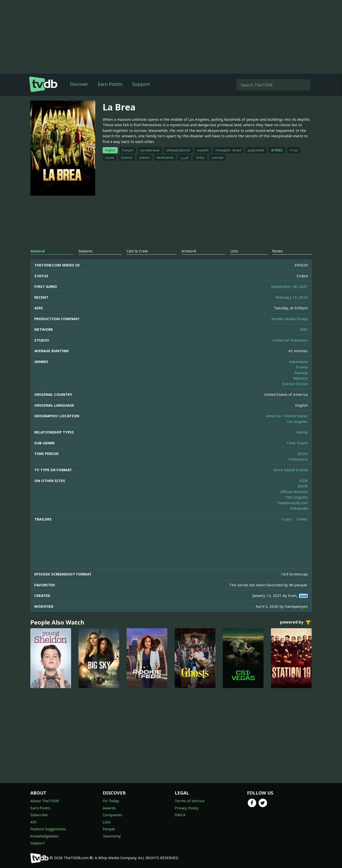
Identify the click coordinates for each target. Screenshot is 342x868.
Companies (112, 815)
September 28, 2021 (289, 286)
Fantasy (301, 373)
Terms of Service (190, 801)
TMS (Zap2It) (296, 497)
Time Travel (297, 443)
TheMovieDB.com (292, 503)
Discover (79, 84)
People (109, 829)
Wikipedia (299, 508)
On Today (111, 801)
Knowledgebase (44, 836)
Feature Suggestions (48, 829)
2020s (302, 453)
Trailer (302, 519)
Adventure (298, 362)
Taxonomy (112, 836)
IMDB (303, 486)
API (33, 822)
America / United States (287, 416)
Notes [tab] (277, 251)
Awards (109, 808)
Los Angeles (297, 421)
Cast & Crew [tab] (137, 251)
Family (302, 432)
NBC (304, 329)
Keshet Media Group (290, 319)
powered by (296, 623)
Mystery (300, 378)
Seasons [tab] (85, 251)
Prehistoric (298, 459)
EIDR (304, 481)
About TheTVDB (45, 801)
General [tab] (38, 251)
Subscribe (39, 815)
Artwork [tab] (189, 251)
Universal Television (290, 340)
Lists (107, 822)
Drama (302, 367)
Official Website (294, 492)
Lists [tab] (234, 251)
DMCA (180, 815)
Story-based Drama (291, 470)
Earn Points (110, 84)
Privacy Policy (187, 808)
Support (141, 84)
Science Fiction (295, 384)
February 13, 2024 (292, 297)
